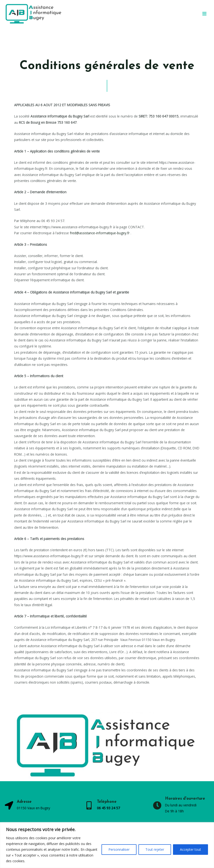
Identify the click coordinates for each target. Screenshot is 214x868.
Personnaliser (119, 849)
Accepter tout (190, 849)
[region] (107, 845)
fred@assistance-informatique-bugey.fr (100, 233)
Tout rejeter (155, 849)
